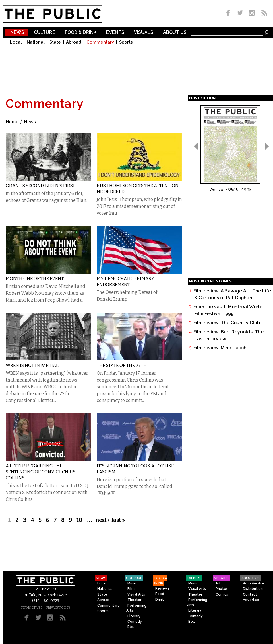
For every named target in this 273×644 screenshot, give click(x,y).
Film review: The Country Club (227, 323)
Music (132, 583)
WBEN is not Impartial (32, 365)
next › (102, 520)
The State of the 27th (122, 365)
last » (118, 520)
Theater (134, 600)
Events (115, 33)
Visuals (144, 33)
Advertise (251, 600)
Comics (222, 594)
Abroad (74, 42)
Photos (222, 589)
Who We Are (253, 583)
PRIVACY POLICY (58, 608)
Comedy (135, 622)
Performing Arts (136, 608)
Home (12, 122)
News (17, 33)
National (36, 42)
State (55, 42)
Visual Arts (136, 594)
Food (160, 594)
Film (131, 589)
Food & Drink (81, 33)
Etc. (131, 627)
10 (79, 520)
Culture (45, 33)
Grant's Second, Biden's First (40, 186)
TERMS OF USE (32, 608)
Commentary (100, 42)
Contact (250, 594)
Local (16, 42)
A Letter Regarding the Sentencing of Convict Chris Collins (41, 472)
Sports (126, 42)
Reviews (162, 588)
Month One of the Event (35, 279)
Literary (134, 616)
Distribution (253, 589)
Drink (160, 600)
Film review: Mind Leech (220, 348)
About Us (175, 33)
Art (218, 583)
